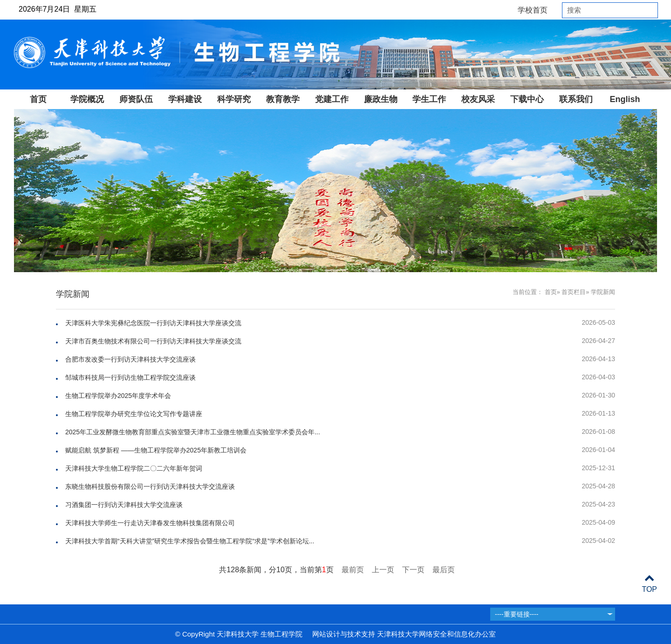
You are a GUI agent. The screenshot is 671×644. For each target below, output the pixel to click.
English (625, 99)
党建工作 (332, 99)
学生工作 (429, 99)
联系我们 (576, 99)
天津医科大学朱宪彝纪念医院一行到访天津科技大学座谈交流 (153, 323)
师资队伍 (136, 99)
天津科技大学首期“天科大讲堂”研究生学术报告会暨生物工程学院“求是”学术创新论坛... (190, 541)
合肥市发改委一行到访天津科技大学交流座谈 (130, 359)
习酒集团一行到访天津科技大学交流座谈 (124, 505)
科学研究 (234, 99)
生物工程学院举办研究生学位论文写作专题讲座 (134, 414)
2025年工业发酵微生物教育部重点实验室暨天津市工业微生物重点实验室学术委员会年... (193, 432)
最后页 (444, 570)
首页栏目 (574, 292)
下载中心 (527, 99)
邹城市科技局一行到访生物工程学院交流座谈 (130, 377)
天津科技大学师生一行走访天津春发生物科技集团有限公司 (150, 523)
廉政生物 (381, 99)
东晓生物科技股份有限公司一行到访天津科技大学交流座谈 (150, 486)
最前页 (353, 570)
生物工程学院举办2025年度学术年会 (118, 396)
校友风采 (478, 99)
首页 (38, 99)
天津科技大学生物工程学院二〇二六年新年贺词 (134, 468)
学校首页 (533, 10)
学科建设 (185, 99)
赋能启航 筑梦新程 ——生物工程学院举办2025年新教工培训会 (156, 450)
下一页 (413, 570)
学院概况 (87, 99)
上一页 (383, 570)
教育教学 (283, 99)
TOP (649, 584)
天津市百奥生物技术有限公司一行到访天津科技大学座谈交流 (153, 341)
